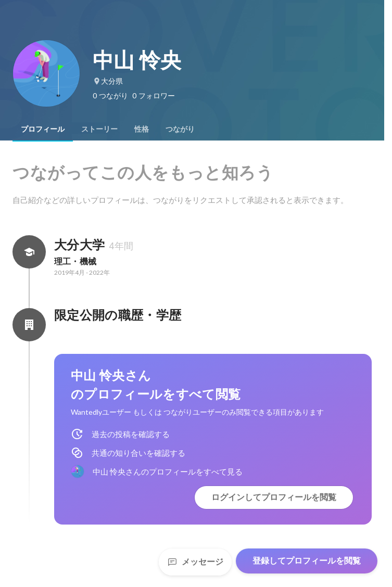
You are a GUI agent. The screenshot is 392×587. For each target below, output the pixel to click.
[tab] (43, 129)
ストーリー (99, 129)
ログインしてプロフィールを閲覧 (274, 497)
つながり (180, 129)
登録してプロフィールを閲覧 (307, 561)
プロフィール (43, 129)
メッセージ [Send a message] (195, 562)
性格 (142, 129)
